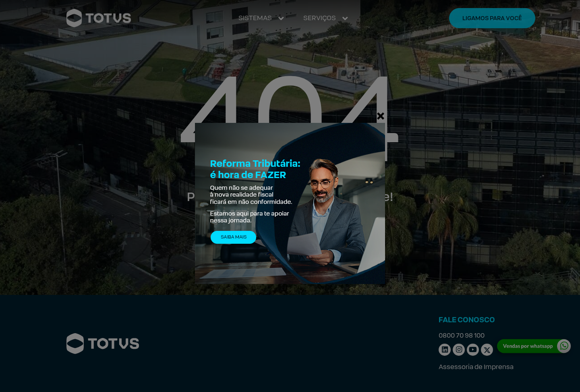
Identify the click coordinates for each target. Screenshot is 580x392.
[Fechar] (381, 116)
